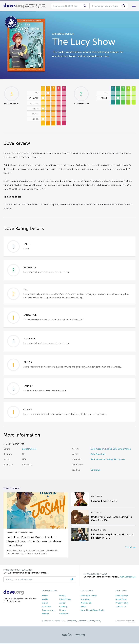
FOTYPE (132, 621)
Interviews (85, 600)
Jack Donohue (98, 460)
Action (62, 603)
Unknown (95, 471)
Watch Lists (86, 603)
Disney (45, 603)
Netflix (45, 600)
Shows (62, 596)
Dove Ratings (122, 596)
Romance (64, 614)
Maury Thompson (116, 460)
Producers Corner (89, 596)
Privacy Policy (122, 603)
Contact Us (121, 607)
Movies (45, 596)
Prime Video (65, 600)
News (83, 607)
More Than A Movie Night (93, 611)
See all (130, 548)
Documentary (48, 611)
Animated (46, 607)
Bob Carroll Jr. (98, 455)
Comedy (63, 607)
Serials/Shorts (29, 449)
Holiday (45, 614)
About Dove (121, 600)
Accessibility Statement (77, 621)
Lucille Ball (111, 449)
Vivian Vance (124, 449)
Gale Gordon (97, 449)
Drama (62, 611)
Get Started (128, 577)
